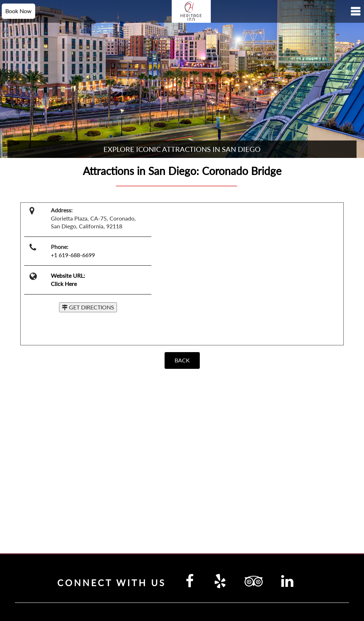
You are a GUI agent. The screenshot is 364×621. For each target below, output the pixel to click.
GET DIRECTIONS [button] (88, 307)
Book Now (18, 11)
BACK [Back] (182, 360)
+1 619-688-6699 (73, 255)
